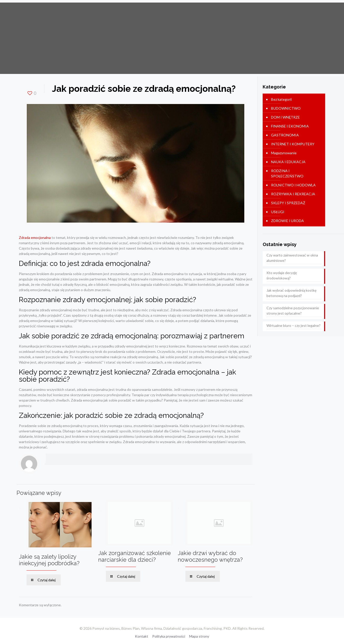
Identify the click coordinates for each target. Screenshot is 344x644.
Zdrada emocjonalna (35, 237)
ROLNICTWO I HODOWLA (293, 185)
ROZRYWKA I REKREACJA (293, 194)
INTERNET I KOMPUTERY (293, 144)
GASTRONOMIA (285, 135)
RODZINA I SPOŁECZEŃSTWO (287, 173)
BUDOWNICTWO (286, 108)
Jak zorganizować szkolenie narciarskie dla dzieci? (135, 556)
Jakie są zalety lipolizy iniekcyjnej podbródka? (49, 560)
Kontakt (142, 636)
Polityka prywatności (169, 636)
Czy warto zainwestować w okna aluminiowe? (292, 258)
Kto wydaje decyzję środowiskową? (282, 275)
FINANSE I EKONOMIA (290, 126)
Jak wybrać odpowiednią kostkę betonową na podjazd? (291, 293)
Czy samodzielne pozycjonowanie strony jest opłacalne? (293, 311)
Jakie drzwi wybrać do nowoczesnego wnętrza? (210, 556)
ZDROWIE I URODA (288, 221)
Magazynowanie (284, 153)
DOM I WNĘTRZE (285, 117)
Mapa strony (199, 636)
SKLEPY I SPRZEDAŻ (288, 203)
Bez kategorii (281, 99)
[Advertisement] (172, 38)
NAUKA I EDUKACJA (288, 162)
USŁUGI (278, 212)
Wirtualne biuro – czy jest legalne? (294, 325)
